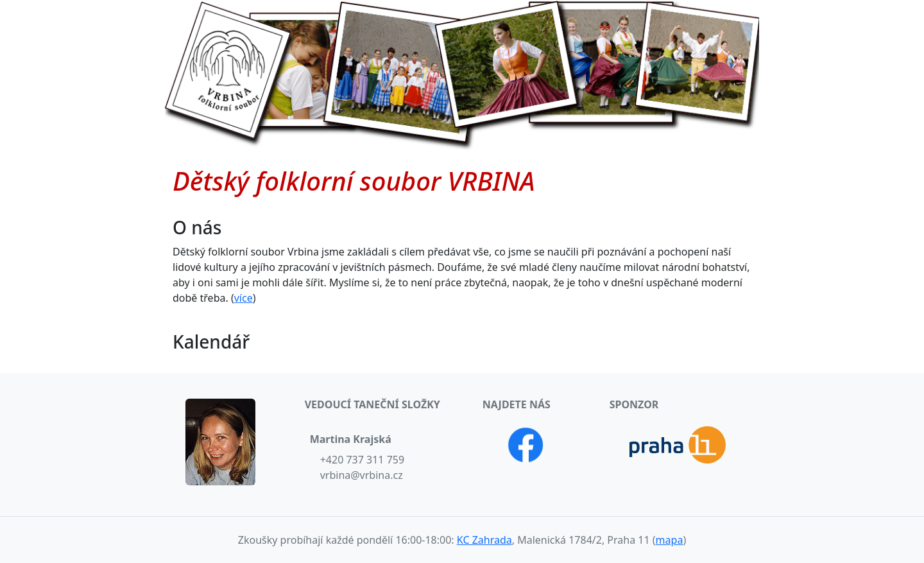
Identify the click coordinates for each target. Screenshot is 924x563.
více (244, 298)
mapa (670, 540)
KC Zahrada (484, 540)
